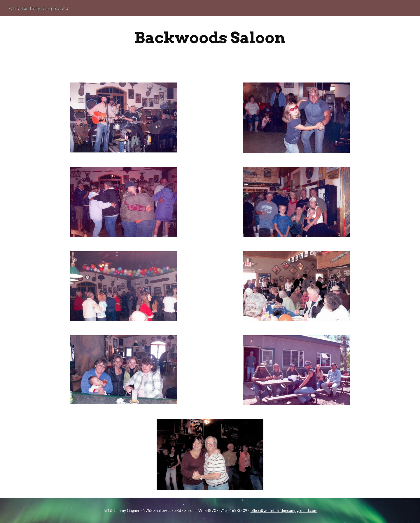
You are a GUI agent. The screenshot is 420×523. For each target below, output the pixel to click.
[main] (210, 38)
